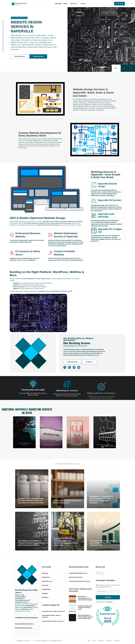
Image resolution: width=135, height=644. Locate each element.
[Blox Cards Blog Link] (54, 585)
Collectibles (109, 641)
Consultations (38, 56)
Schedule (89, 362)
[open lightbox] (41, 99)
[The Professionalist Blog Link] (54, 577)
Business (94, 641)
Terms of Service (100, 574)
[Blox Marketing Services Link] (54, 589)
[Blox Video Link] (54, 598)
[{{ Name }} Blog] (72, 599)
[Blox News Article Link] (54, 581)
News (89, 641)
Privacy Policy (99, 572)
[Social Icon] (65, 367)
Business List (117, 641)
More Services (20, 56)
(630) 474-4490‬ (20, 595)
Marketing (101, 641)
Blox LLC (60, 641)
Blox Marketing (44, 641)
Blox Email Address (21, 597)
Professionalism (27, 641)
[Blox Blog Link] (54, 573)
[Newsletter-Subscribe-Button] (108, 597)
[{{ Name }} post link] (85, 598)
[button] (74, 4)
